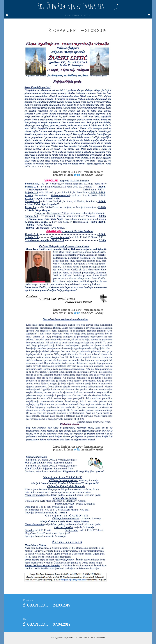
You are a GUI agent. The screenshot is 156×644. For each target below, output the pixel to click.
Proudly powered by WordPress (64, 638)
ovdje (77, 175)
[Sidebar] (7, 15)
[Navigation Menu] (149, 15)
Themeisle (100, 638)
